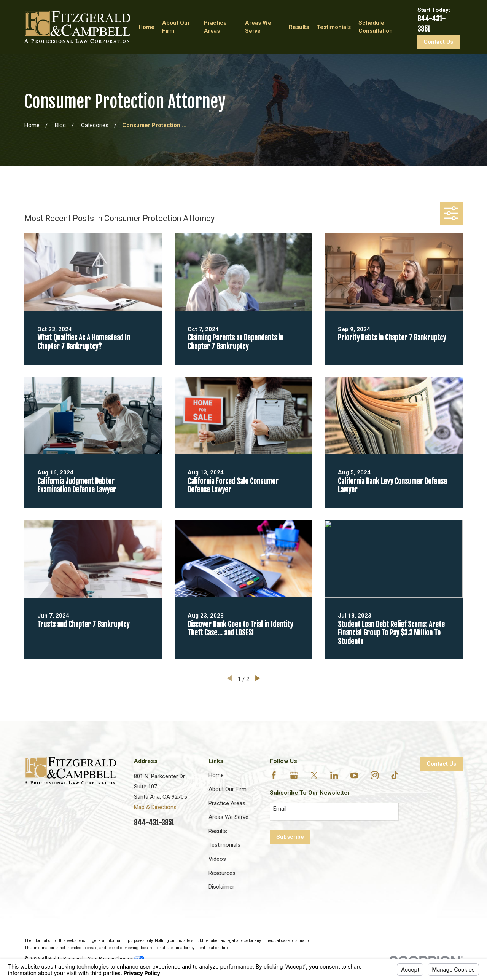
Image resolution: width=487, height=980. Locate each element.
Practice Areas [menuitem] (215, 27)
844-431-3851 (154, 823)
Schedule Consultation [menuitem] (376, 27)
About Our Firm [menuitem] (176, 27)
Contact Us (438, 42)
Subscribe (290, 837)
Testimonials (224, 845)
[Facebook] (274, 775)
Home (216, 775)
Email (280, 809)
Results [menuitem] (299, 27)
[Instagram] (375, 775)
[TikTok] (395, 775)
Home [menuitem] (146, 27)
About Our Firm (228, 789)
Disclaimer (221, 887)
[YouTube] (354, 775)
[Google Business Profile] (294, 775)
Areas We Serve (228, 817)
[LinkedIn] (334, 775)
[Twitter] (314, 775)
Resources (222, 873)
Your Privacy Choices (116, 958)
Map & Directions (155, 807)
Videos (217, 859)
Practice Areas (227, 803)
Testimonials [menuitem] (334, 27)
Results (218, 831)
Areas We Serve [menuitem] (258, 27)
